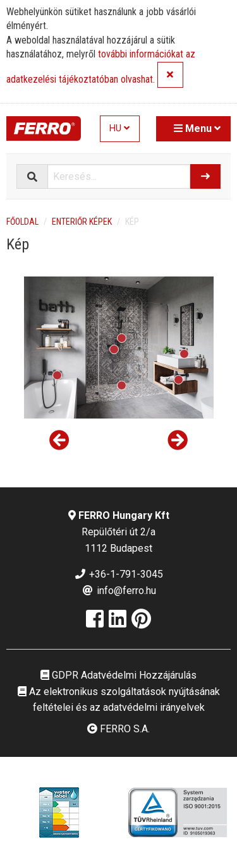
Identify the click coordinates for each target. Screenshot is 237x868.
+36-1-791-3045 (118, 574)
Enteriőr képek (82, 222)
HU (119, 128)
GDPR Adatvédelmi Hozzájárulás (118, 675)
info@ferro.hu (119, 591)
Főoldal (22, 222)
